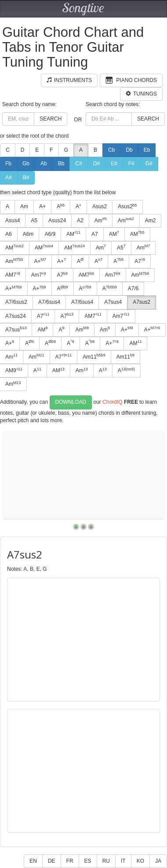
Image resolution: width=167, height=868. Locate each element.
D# (96, 164)
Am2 (151, 221)
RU (106, 861)
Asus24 (57, 221)
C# (78, 164)
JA (158, 861)
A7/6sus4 (49, 302)
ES (88, 861)
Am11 (94, 356)
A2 (80, 221)
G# (149, 164)
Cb (111, 150)
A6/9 (50, 234)
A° (78, 206)
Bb (61, 164)
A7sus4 (113, 302)
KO (140, 861)
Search (51, 119)
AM (73, 234)
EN (33, 861)
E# (114, 164)
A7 (95, 234)
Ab (44, 164)
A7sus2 (142, 302)
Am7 (39, 275)
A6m (28, 234)
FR (70, 861)
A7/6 (133, 288)
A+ (42, 206)
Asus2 (100, 206)
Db (129, 150)
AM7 (86, 275)
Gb (26, 164)
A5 (34, 221)
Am (24, 206)
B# (26, 178)
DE (52, 861)
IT (123, 861)
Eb (147, 150)
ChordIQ (112, 402)
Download (71, 402)
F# (131, 164)
